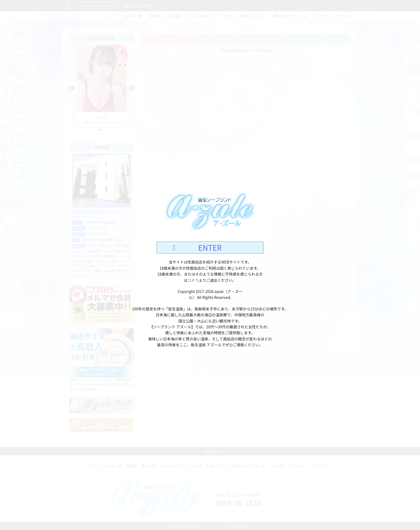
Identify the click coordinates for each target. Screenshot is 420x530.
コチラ (193, 280)
